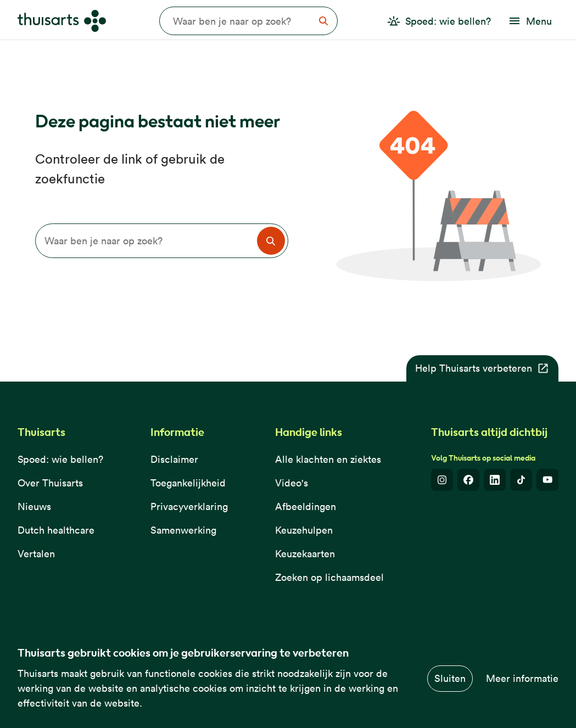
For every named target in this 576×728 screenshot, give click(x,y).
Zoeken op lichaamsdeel (329, 577)
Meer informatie (522, 678)
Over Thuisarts (50, 483)
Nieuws (34, 506)
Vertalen (36, 554)
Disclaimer (174, 459)
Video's (292, 483)
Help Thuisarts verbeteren (482, 368)
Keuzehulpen (304, 530)
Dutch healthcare (56, 530)
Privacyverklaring (189, 506)
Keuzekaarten (305, 554)
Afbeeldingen (306, 506)
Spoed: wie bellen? (60, 459)
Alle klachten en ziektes (328, 459)
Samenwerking (183, 530)
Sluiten (450, 678)
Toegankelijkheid (188, 483)
